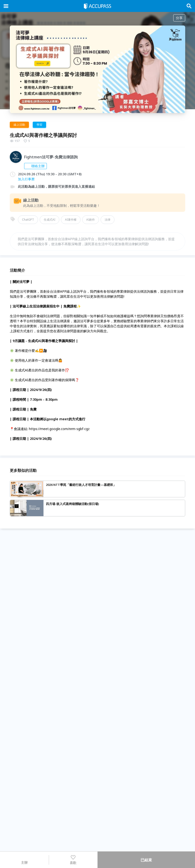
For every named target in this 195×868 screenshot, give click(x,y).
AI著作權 (71, 220)
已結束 (146, 860)
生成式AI (49, 220)
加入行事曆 (26, 179)
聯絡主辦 (35, 166)
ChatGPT (28, 220)
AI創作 (91, 220)
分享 (179, 18)
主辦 (24, 860)
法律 (108, 220)
